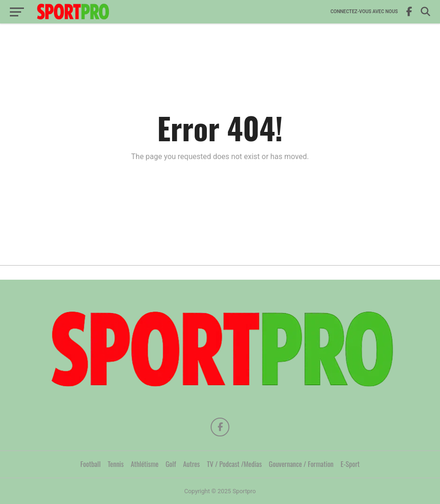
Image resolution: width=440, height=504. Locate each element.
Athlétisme (145, 464)
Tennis (116, 464)
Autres (191, 464)
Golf (171, 464)
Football (90, 464)
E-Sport (350, 464)
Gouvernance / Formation (301, 464)
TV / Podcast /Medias (234, 464)
